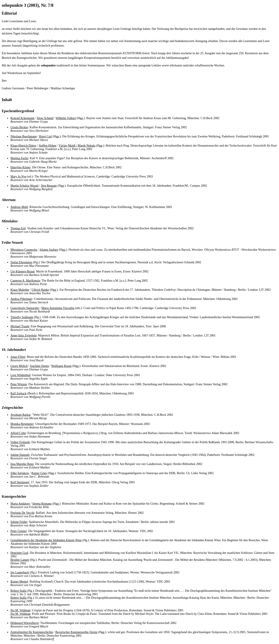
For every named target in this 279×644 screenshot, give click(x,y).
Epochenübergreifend (18, 111)
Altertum (9, 200)
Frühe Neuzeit (12, 243)
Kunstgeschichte (14, 496)
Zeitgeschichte (12, 408)
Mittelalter (10, 221)
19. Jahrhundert (14, 350)
